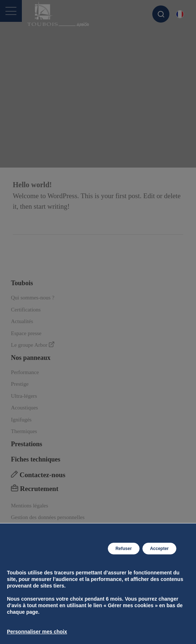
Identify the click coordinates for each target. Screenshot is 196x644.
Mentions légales (30, 506)
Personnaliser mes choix (37, 632)
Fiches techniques (36, 459)
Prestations (27, 444)
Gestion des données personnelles (48, 517)
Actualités (22, 321)
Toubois (22, 283)
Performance (25, 372)
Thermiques (24, 431)
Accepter (159, 549)
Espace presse (26, 333)
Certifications (26, 310)
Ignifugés (21, 420)
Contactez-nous (38, 475)
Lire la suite (36, 223)
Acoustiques (24, 408)
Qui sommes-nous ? (33, 298)
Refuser (124, 549)
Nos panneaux (31, 358)
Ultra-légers (24, 396)
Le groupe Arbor (33, 345)
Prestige (20, 384)
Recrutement (35, 489)
